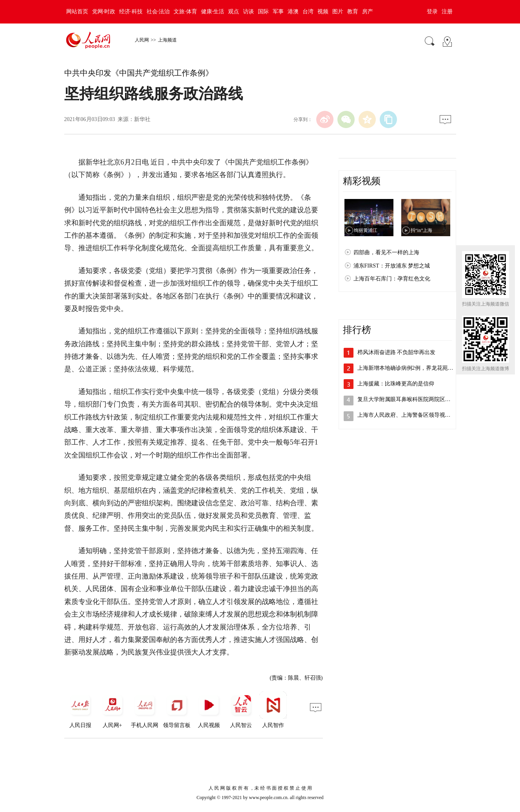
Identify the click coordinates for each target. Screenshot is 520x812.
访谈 (248, 12)
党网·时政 (104, 12)
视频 (323, 12)
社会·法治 (158, 12)
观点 (234, 12)
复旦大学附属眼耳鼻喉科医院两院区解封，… (412, 399)
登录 (432, 12)
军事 (278, 12)
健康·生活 (213, 12)
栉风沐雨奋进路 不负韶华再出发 (397, 352)
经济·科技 (131, 12)
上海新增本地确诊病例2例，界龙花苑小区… (411, 368)
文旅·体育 (185, 12)
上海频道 (167, 40)
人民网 (142, 40)
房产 (368, 12)
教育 (353, 12)
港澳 (293, 12)
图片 (338, 12)
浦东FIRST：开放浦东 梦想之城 (392, 266)
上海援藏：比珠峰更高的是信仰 (396, 384)
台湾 (308, 12)
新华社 (142, 119)
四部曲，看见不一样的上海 (386, 252)
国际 (263, 12)
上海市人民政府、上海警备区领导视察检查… (412, 415)
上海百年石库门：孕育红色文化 (392, 279)
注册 (447, 12)
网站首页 (77, 12)
